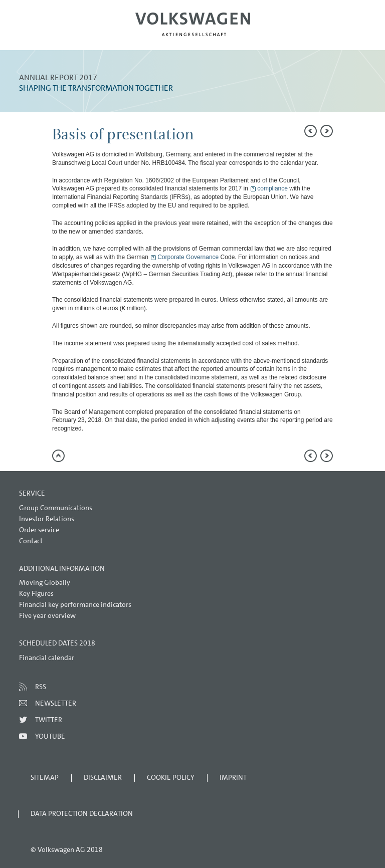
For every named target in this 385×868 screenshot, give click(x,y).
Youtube (50, 736)
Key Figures (36, 593)
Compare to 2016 (367, 155)
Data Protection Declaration (82, 813)
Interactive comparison (367, 223)
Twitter (49, 720)
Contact (31, 541)
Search (343, 33)
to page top (58, 456)
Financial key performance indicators (75, 604)
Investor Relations (47, 519)
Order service (39, 530)
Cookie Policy (171, 777)
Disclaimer (103, 777)
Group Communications (56, 508)
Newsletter (56, 703)
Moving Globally (45, 582)
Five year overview (47, 615)
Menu (42, 33)
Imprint (233, 777)
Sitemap (45, 777)
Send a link (367, 133)
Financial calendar (47, 658)
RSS (41, 687)
